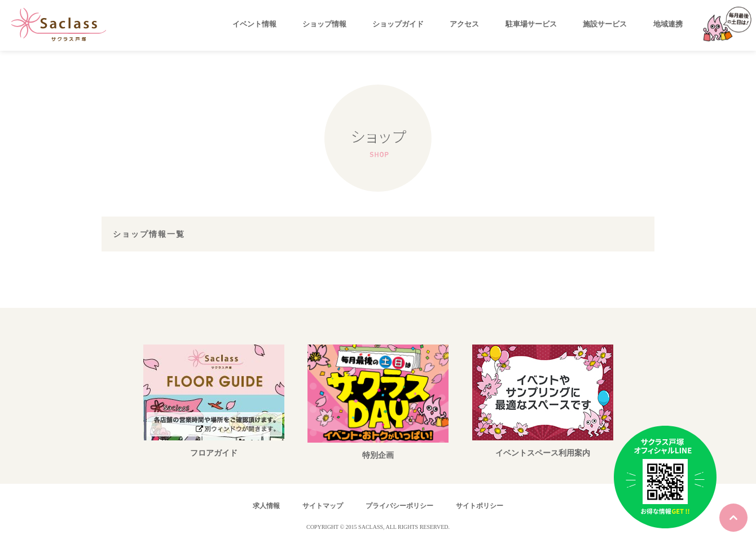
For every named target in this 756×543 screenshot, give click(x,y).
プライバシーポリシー (399, 506)
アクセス (464, 24)
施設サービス (605, 24)
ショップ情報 (324, 24)
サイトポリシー (480, 506)
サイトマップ (323, 506)
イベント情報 (254, 24)
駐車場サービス (531, 24)
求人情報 (266, 506)
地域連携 (668, 24)
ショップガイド (398, 24)
